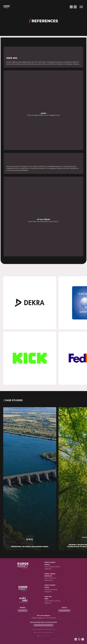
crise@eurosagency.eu (38, 618)
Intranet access (45, 636)
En (71, 7)
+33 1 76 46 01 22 (51, 618)
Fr (75, 7)
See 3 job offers (64, 611)
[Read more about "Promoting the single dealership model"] (30, 479)
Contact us (23, 611)
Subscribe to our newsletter (43, 625)
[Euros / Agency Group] (7, 7)
